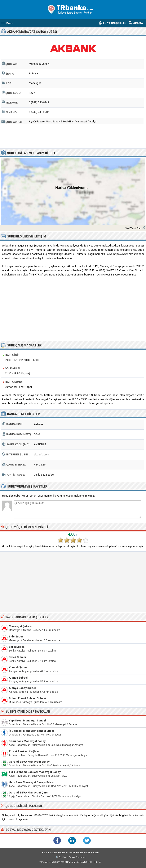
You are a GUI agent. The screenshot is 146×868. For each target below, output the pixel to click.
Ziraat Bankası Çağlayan (25, 751)
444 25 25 (40, 465)
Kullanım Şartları (76, 862)
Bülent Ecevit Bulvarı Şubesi (27, 698)
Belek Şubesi (17, 657)
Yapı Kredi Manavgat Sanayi (27, 720)
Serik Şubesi (17, 647)
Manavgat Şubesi (20, 626)
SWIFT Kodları (76, 853)
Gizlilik (89, 862)
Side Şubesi (17, 637)
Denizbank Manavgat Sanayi (28, 741)
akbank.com (41, 454)
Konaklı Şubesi (19, 667)
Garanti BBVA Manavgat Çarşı (29, 793)
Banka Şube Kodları (55, 853)
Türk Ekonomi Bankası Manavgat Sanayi (35, 772)
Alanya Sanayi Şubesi (23, 688)
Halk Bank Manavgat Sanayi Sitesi (31, 782)
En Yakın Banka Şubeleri (72, 857)
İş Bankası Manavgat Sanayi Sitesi (31, 731)
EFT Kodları (92, 853)
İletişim (97, 862)
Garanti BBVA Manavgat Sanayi (30, 762)
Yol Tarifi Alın (133, 228)
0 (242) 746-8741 (39, 102)
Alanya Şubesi (18, 678)
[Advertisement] (73, 136)
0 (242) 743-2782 (39, 112)
